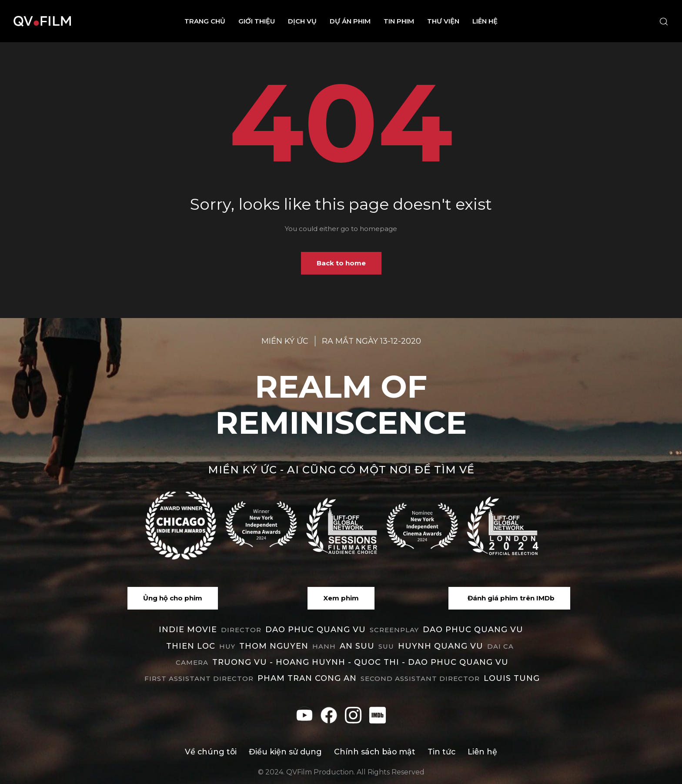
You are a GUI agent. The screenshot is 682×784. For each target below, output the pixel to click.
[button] (173, 598)
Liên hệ (485, 21)
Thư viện (443, 21)
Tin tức (443, 752)
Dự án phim (350, 21)
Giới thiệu (257, 21)
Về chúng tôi (210, 752)
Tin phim (399, 21)
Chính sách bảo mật (375, 752)
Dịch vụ (302, 21)
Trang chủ (205, 21)
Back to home (341, 263)
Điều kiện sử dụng (285, 752)
